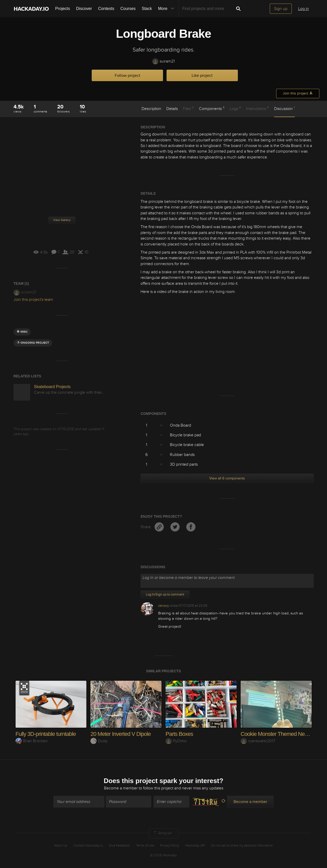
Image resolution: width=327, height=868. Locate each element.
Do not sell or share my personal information (242, 846)
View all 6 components (227, 478)
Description (151, 109)
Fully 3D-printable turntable (46, 734)
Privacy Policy (170, 846)
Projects (63, 9)
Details (172, 109)
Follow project (127, 76)
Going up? (162, 833)
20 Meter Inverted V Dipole (121, 734)
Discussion (284, 108)
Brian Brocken (32, 741)
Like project (202, 76)
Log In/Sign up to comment (165, 594)
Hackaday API (195, 846)
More (167, 9)
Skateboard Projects (52, 387)
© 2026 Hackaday (163, 855)
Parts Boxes (179, 734)
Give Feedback (119, 846)
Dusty (99, 741)
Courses (128, 9)
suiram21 (163, 61)
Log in (303, 9)
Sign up (281, 9)
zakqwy (163, 606)
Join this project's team (33, 300)
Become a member (121, 788)
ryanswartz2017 (258, 741)
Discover (84, 9)
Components (212, 108)
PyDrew (176, 741)
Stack (147, 9)
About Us (61, 846)
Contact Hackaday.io (88, 846)
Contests (106, 9)
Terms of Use (145, 846)
